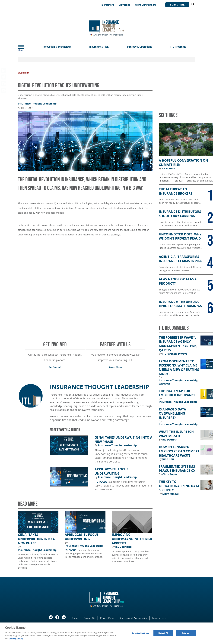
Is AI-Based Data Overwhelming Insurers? (172, 414)
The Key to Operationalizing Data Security (179, 486)
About (75, 618)
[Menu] (26, 47)
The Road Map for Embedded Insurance (177, 393)
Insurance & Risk (99, 47)
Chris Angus (170, 474)
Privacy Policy (107, 618)
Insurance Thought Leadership (37, 104)
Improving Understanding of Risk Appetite (132, 539)
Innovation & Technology (57, 47)
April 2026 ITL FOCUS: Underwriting (112, 471)
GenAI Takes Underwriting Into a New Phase (123, 440)
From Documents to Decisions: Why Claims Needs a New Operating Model (179, 368)
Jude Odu (168, 459)
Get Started (55, 367)
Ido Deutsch (170, 440)
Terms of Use (159, 618)
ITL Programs (178, 47)
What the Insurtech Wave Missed (176, 434)
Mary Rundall (171, 494)
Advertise (125, 5)
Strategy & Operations (139, 47)
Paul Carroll (168, 169)
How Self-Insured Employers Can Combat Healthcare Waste (179, 451)
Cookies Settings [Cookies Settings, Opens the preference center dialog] (140, 633)
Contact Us (89, 618)
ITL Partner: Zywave (175, 354)
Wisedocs (165, 384)
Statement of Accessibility (133, 618)
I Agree (186, 633)
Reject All (163, 633)
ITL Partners (107, 5)
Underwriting (24, 73)
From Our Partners (146, 5)
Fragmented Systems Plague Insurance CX (177, 469)
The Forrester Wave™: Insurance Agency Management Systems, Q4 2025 (178, 344)
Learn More (115, 367)
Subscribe (177, 5)
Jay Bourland (123, 547)
